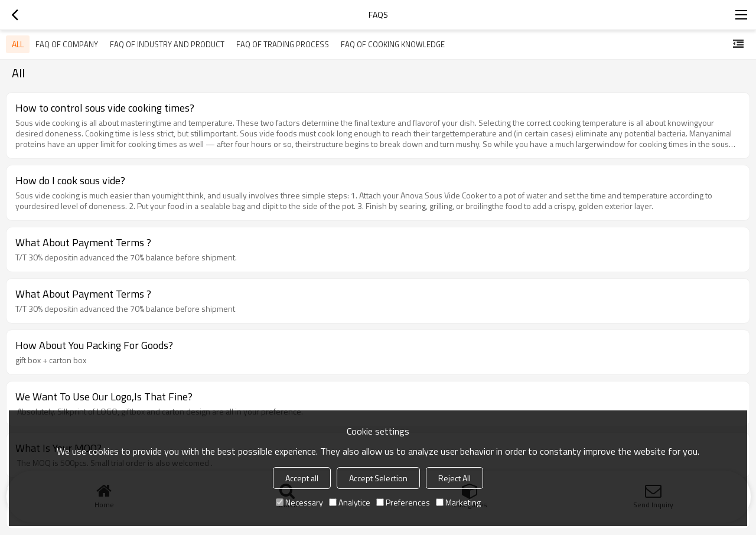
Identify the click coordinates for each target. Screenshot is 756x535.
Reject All (454, 478)
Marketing (458, 502)
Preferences (403, 502)
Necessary (299, 502)
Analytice (350, 502)
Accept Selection (378, 478)
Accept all (302, 478)
